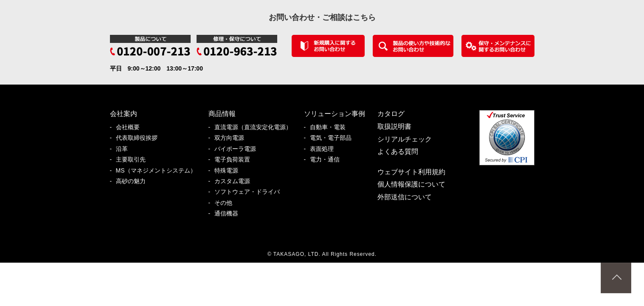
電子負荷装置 (235, 160)
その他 (226, 203)
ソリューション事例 (335, 114)
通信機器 (229, 214)
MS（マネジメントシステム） (159, 171)
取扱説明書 (394, 126)
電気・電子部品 (334, 138)
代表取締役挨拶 (140, 138)
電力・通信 (328, 160)
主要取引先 (134, 160)
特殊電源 (229, 171)
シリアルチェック (405, 139)
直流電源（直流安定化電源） (256, 127)
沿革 (125, 149)
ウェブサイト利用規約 (411, 172)
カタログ (391, 114)
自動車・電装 (331, 127)
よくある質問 (398, 152)
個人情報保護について (411, 184)
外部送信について (405, 197)
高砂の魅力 (134, 181)
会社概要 (131, 127)
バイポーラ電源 (238, 149)
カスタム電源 (235, 181)
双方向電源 (232, 138)
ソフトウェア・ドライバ (250, 192)
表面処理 (325, 149)
